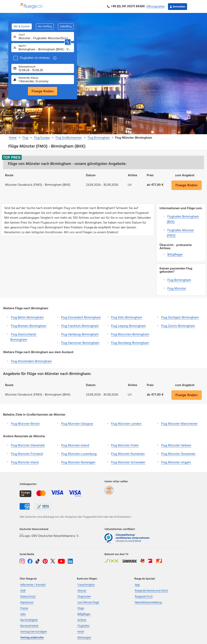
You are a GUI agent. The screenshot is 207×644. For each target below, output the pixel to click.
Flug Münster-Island (75, 446)
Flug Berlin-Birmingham (27, 318)
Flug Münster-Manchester (179, 424)
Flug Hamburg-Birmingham (80, 335)
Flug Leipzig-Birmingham (128, 326)
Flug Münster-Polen (125, 446)
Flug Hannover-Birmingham (80, 343)
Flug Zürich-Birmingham (178, 326)
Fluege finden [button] (186, 185)
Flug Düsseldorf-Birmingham (81, 318)
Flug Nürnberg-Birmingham (130, 343)
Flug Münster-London (126, 424)
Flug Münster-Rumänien (128, 454)
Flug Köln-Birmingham (127, 318)
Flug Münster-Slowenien (178, 454)
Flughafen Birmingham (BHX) (183, 219)
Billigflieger (175, 255)
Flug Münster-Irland (25, 462)
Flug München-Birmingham (130, 335)
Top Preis (12, 157)
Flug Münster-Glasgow (77, 424)
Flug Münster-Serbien (176, 446)
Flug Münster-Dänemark (28, 446)
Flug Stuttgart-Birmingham (180, 318)
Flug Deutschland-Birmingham (24, 337)
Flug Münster (177, 289)
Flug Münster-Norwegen (78, 462)
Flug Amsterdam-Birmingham (31, 361)
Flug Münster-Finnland (27, 454)
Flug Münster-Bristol (25, 424)
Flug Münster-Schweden (128, 462)
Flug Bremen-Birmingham (29, 326)
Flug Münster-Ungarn (176, 462)
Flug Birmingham (179, 280)
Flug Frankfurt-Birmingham (80, 326)
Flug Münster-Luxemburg (79, 454)
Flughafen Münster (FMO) (180, 233)
